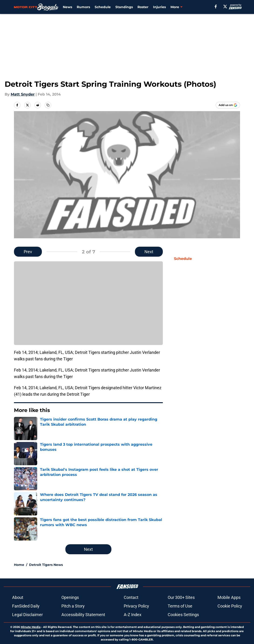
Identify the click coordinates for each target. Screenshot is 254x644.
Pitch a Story (73, 606)
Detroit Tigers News (46, 565)
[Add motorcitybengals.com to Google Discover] (228, 105)
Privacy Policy (136, 606)
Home (19, 565)
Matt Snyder (23, 94)
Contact (131, 597)
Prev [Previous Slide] (28, 252)
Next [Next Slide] (149, 252)
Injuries (159, 7)
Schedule (103, 7)
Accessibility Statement (83, 615)
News (67, 7)
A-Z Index (133, 615)
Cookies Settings (183, 615)
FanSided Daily (26, 606)
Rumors (83, 7)
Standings (124, 7)
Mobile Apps (229, 597)
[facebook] (216, 7)
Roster (143, 7)
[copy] (48, 105)
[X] (225, 7)
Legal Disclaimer (27, 615)
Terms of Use (180, 606)
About (18, 597)
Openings (70, 597)
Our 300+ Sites (181, 597)
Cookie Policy (230, 606)
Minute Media (31, 627)
